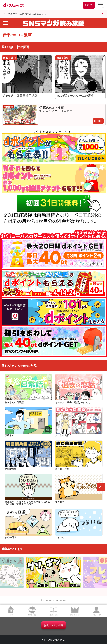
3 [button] (37, 592)
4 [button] (42, 592)
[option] (53, 573)
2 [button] (32, 592)
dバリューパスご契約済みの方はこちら (25, 14)
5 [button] (48, 592)
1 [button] (26, 592)
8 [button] (63, 592)
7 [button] (58, 592)
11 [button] (80, 592)
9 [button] (69, 592)
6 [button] (53, 592)
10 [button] (74, 592)
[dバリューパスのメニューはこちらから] (100, 6)
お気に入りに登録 (53, 625)
